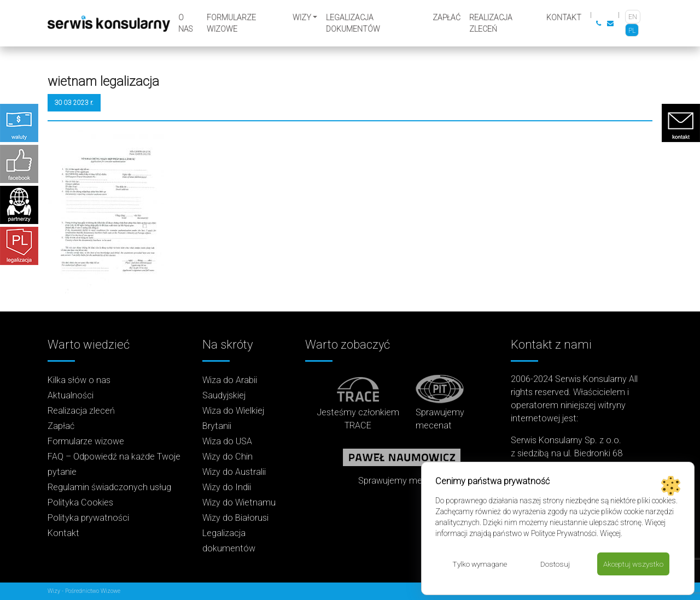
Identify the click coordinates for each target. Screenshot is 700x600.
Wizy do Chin (227, 457)
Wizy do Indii (227, 487)
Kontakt (564, 17)
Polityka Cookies (80, 502)
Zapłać (447, 17)
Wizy (302, 17)
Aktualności (71, 395)
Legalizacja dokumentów (353, 23)
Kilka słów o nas (79, 380)
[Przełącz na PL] (632, 30)
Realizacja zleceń (491, 23)
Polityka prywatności (88, 518)
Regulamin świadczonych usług (109, 487)
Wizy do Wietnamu (239, 502)
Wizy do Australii (234, 472)
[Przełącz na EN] (633, 17)
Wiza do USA (227, 441)
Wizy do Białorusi (235, 518)
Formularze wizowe (231, 23)
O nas (185, 23)
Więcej (610, 533)
